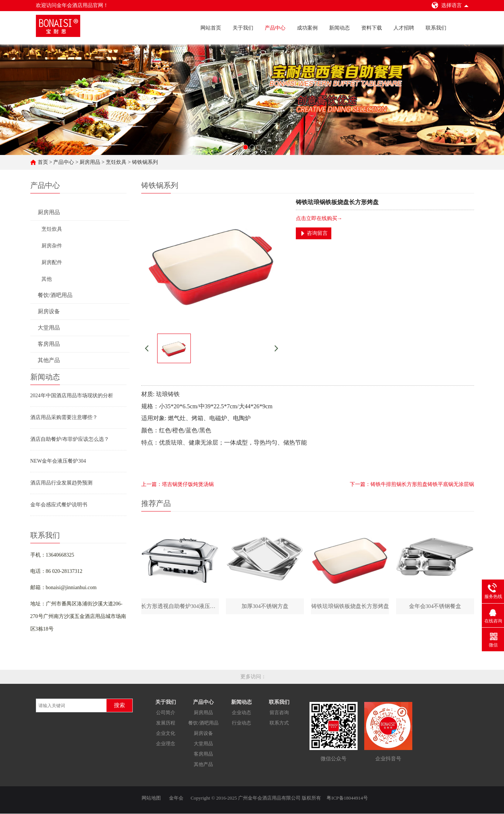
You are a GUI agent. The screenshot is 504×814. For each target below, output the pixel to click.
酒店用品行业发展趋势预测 (61, 482)
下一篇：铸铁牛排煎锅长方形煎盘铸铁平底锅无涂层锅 (412, 484)
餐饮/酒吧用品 (203, 723)
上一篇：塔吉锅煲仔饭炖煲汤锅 (177, 484)
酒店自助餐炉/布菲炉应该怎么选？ (70, 439)
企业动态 (241, 713)
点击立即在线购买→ (319, 218)
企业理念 (166, 744)
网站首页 (211, 28)
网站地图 (151, 798)
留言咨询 (279, 713)
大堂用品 (203, 744)
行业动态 (241, 723)
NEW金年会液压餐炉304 (58, 461)
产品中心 (275, 28)
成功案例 (307, 28)
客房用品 (203, 754)
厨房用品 (90, 162)
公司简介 (166, 713)
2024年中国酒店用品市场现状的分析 (72, 395)
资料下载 (372, 28)
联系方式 (279, 723)
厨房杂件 (52, 245)
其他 (47, 279)
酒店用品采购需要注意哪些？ (64, 417)
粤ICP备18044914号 (347, 798)
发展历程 (166, 723)
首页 (43, 162)
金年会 (176, 798)
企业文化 (166, 734)
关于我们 (243, 28)
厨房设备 (203, 734)
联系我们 (436, 28)
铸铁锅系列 (145, 162)
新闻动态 (339, 28)
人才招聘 (404, 28)
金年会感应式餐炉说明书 (59, 504)
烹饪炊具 (116, 162)
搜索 (119, 706)
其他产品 (203, 765)
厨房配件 (52, 262)
